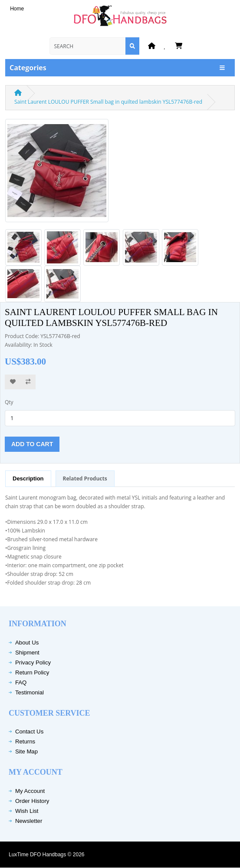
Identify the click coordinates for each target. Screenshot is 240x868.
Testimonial (30, 692)
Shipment (27, 653)
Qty (9, 402)
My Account (30, 791)
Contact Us (29, 732)
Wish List (27, 811)
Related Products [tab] (85, 478)
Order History (32, 801)
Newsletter (29, 821)
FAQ (21, 682)
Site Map (26, 751)
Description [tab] (28, 478)
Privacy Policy (33, 663)
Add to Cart (32, 444)
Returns (25, 741)
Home (17, 9)
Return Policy (32, 672)
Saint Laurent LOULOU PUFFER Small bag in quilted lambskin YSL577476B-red (108, 102)
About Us (27, 643)
